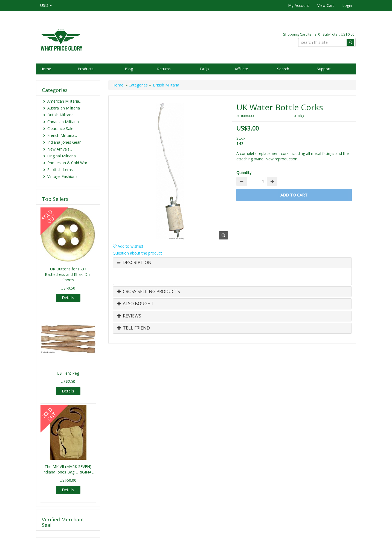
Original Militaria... (63, 156)
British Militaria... (62, 115)
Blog (129, 69)
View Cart (326, 5)
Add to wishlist (128, 246)
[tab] (232, 263)
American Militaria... (64, 101)
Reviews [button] (129, 316)
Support (324, 69)
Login (347, 5)
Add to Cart (294, 195)
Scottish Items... (61, 170)
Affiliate (241, 69)
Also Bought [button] (135, 304)
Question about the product (137, 253)
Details (68, 298)
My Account (299, 5)
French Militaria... (62, 135)
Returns (164, 69)
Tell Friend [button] (133, 328)
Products (86, 69)
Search (283, 69)
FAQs (204, 69)
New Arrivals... (60, 149)
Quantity (244, 173)
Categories (138, 85)
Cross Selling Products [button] (149, 292)
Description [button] (137, 263)
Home (46, 69)
